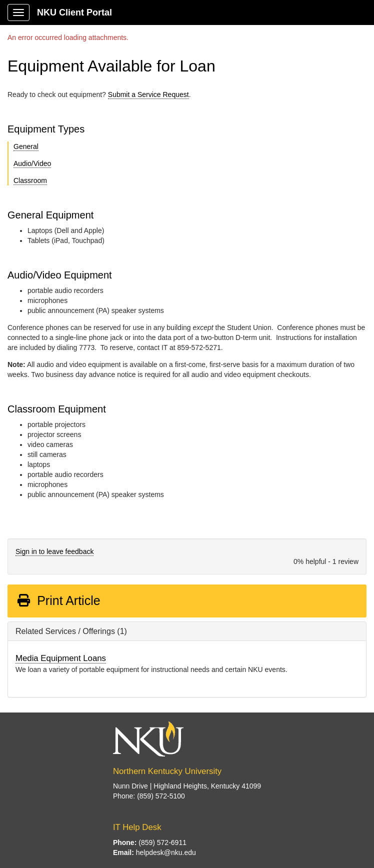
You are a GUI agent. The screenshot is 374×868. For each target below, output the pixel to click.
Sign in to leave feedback (54, 551)
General (26, 146)
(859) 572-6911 (162, 842)
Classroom (30, 180)
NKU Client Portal (74, 12)
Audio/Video (32, 163)
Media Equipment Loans (61, 658)
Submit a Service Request (148, 94)
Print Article (58, 600)
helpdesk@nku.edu (166, 852)
